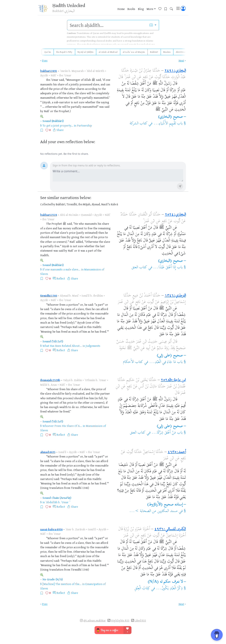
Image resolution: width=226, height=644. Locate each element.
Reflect (61, 278)
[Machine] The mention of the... (62, 584)
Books (131, 9)
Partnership (84, 125)
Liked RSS (140, 620)
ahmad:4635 (48, 452)
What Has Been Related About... (62, 346)
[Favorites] (161, 9)
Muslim (167, 52)
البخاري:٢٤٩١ (175, 71)
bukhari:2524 (49, 215)
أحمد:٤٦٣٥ (177, 452)
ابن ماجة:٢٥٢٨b (173, 380)
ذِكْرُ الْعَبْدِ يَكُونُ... (169, 588)
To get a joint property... (58, 125)
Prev (45, 60)
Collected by (48, 204)
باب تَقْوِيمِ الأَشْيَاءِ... (168, 124)
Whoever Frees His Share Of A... (62, 426)
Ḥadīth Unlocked (70, 5)
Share (60, 130)
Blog (141, 9)
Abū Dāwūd (182, 52)
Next (181, 60)
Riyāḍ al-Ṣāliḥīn (85, 52)
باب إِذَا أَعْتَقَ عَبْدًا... (168, 267)
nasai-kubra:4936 (51, 529)
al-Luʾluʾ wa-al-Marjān (134, 52)
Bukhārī (154, 52)
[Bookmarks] (167, 9)
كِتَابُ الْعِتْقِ (142, 588)
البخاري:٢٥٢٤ (175, 215)
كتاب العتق (139, 267)
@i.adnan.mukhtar (95, 620)
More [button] (150, 9)
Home (121, 9)
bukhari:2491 (49, 71)
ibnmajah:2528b (50, 380)
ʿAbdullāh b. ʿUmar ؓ (57, 502)
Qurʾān (48, 52)
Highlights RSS (120, 620)
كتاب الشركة (139, 124)
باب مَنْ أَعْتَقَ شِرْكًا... (167, 433)
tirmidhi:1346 (49, 296)
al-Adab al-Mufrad (108, 52)
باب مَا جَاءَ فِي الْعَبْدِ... (166, 362)
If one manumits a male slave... (61, 269)
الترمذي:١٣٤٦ (175, 296)
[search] (107, 25)
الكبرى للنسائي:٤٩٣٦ (170, 529)
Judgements (93, 346)
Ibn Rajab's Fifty (64, 52)
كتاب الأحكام (133, 362)
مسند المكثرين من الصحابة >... (153, 511)
